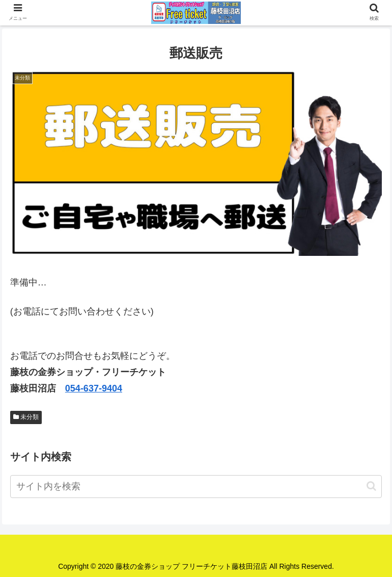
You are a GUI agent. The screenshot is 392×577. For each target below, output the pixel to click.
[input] (196, 487)
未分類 (26, 417)
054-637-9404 (94, 388)
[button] (371, 486)
